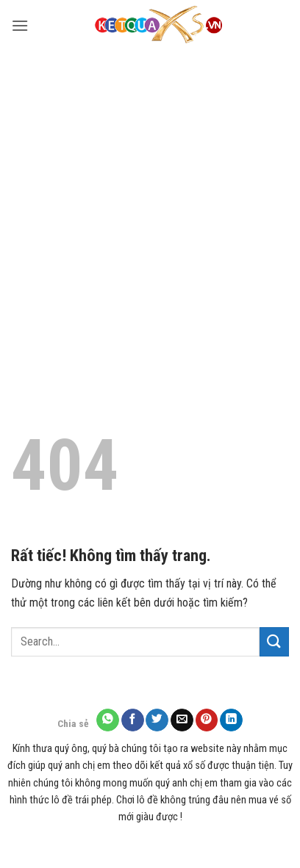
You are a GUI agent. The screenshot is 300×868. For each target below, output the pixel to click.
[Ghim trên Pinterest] (207, 720)
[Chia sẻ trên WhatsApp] (108, 720)
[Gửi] (274, 641)
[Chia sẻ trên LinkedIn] (231, 720)
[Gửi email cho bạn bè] (182, 720)
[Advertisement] (150, 209)
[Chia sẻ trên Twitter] (157, 720)
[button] (20, 25)
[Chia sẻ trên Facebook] (133, 720)
